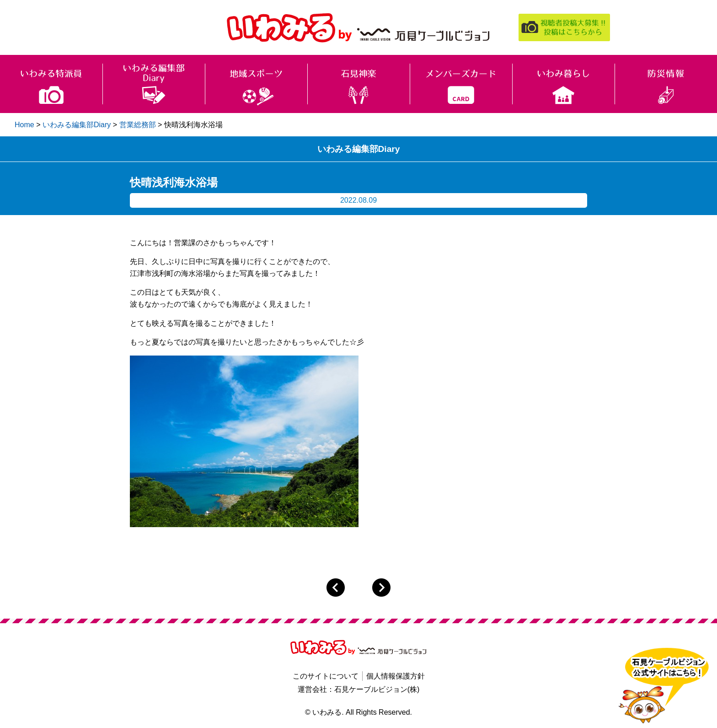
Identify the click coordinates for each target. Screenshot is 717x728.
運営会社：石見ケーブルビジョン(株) (359, 689)
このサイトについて (326, 676)
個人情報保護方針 (396, 676)
